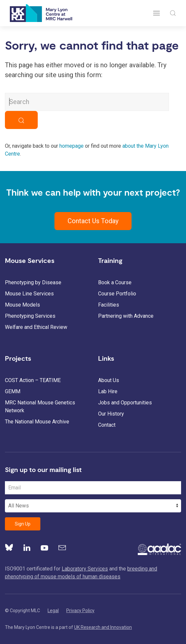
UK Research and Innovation (103, 627)
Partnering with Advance (126, 316)
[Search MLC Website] (87, 102)
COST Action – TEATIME (33, 380)
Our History (111, 414)
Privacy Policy (80, 611)
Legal (53, 611)
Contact (107, 425)
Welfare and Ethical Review (36, 327)
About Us (109, 380)
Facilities (109, 305)
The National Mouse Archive (37, 422)
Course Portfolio (117, 294)
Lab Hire (108, 391)
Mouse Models (22, 305)
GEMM (13, 391)
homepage (72, 146)
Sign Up (23, 524)
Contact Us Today (93, 221)
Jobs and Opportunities (125, 403)
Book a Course (115, 282)
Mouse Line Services (29, 294)
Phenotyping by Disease (33, 282)
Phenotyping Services (30, 316)
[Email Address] (93, 488)
